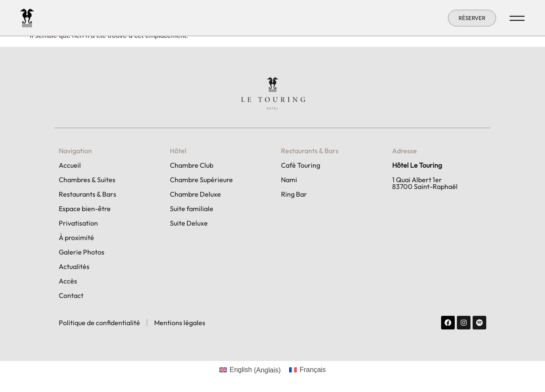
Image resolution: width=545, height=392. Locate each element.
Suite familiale (192, 209)
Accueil (70, 165)
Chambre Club (192, 165)
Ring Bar (294, 194)
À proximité (76, 237)
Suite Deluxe (189, 223)
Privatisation (78, 223)
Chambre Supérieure (201, 180)
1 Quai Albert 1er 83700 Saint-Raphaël (425, 183)
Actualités (74, 266)
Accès (68, 281)
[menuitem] (250, 370)
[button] (472, 18)
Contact (71, 295)
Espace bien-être (85, 209)
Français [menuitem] (313, 370)
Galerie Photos (82, 252)
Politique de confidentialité (99, 323)
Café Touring (301, 165)
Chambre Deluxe (195, 194)
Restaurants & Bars (87, 194)
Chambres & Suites (87, 180)
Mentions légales (180, 323)
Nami (289, 180)
